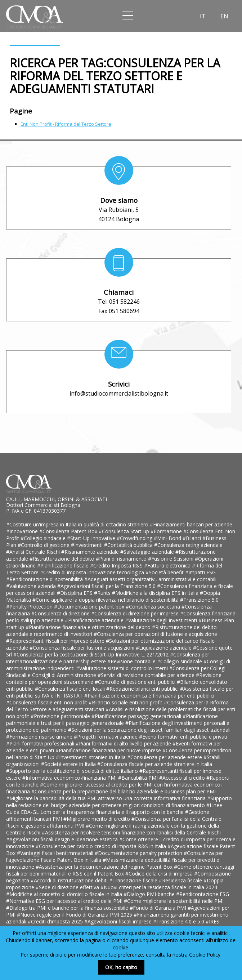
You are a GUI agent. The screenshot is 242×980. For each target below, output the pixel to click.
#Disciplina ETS (75, 593)
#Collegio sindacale (44, 538)
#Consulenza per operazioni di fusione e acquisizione (155, 634)
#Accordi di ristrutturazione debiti (70, 880)
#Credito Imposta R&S (117, 565)
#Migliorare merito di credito (97, 819)
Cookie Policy (205, 955)
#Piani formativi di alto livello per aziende (124, 743)
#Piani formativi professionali (41, 743)
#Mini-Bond (168, 538)
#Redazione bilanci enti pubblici (143, 689)
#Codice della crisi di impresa (160, 874)
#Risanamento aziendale (91, 552)
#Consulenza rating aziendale (188, 545)
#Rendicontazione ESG (203, 894)
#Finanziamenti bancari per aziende (191, 524)
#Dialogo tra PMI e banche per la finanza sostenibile (68, 908)
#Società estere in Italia (69, 764)
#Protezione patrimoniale (61, 716)
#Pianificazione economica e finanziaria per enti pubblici (149, 696)
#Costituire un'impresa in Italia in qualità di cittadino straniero (78, 524)
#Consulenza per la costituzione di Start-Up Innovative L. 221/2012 (92, 654)
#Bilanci (192, 538)
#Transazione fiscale (134, 880)
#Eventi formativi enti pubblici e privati (183, 737)
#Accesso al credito (183, 778)
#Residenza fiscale (181, 880)
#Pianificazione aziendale (95, 620)
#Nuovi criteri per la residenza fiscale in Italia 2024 (159, 887)
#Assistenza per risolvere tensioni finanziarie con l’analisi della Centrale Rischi (131, 832)
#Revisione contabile (132, 661)
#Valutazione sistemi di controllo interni (123, 668)
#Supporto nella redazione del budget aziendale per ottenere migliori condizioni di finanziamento (119, 802)
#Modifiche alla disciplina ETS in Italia (156, 593)
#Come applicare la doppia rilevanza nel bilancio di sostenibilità (106, 600)
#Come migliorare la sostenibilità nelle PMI (174, 901)
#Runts (103, 593)
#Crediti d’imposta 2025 (56, 921)
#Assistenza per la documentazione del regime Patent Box (105, 867)
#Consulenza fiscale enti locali (71, 689)
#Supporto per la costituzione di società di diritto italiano (73, 771)
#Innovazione (23, 531)
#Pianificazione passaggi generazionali (137, 716)
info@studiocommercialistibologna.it (119, 393)
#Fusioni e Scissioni (171, 559)
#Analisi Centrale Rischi (34, 552)
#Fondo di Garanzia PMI (159, 908)
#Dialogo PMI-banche (150, 894)
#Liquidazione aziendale (164, 648)
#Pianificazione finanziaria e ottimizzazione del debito (89, 627)
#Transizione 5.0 (199, 600)
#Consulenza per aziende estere (165, 757)
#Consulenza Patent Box (69, 531)
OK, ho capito (121, 967)
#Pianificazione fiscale (64, 565)
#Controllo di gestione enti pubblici (136, 682)
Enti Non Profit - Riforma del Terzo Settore (66, 124)
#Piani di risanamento (122, 559)
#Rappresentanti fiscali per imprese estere (56, 641)
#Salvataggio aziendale (148, 552)
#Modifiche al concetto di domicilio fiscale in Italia (65, 894)
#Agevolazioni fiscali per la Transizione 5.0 (107, 586)
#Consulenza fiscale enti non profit (47, 702)
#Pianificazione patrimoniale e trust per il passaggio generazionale (112, 720)
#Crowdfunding (135, 538)
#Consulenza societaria (154, 607)
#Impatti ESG (200, 572)
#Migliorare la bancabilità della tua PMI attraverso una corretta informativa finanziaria (107, 798)
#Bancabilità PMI (139, 778)
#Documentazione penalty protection (139, 853)
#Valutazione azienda (32, 586)
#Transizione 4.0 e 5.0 (179, 921)
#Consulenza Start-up (125, 531)
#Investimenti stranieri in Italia (91, 757)
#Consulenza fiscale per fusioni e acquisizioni (83, 648)
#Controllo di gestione (44, 545)
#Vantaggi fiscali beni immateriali (56, 853)
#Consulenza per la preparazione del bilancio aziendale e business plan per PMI (124, 791)
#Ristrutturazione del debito (63, 559)
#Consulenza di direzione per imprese (136, 613)
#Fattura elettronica (168, 565)
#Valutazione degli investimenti (162, 620)
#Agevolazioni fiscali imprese (119, 921)
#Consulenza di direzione (61, 613)
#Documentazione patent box (90, 607)
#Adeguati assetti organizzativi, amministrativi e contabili (150, 579)
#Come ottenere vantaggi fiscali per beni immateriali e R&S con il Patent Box (120, 870)
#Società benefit (165, 572)
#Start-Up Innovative (92, 538)
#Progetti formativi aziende (106, 737)
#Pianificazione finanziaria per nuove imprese (109, 750)
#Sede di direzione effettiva (68, 887)
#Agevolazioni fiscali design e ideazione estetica (63, 839)
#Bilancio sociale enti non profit (126, 702)
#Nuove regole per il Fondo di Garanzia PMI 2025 (75, 915)
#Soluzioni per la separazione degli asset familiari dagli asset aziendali (149, 730)
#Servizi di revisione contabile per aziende (147, 675)
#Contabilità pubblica (129, 545)
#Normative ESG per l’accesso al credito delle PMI (65, 901)
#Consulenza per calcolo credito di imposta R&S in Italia (102, 846)
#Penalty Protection (30, 607)
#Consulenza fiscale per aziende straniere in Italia (155, 764)
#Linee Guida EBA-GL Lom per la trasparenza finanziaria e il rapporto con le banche (114, 808)
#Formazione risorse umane (40, 737)
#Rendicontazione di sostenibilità (45, 579)
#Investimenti (88, 545)
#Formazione (167, 531)
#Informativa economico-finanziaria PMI (70, 778)
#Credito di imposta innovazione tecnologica (93, 572)
